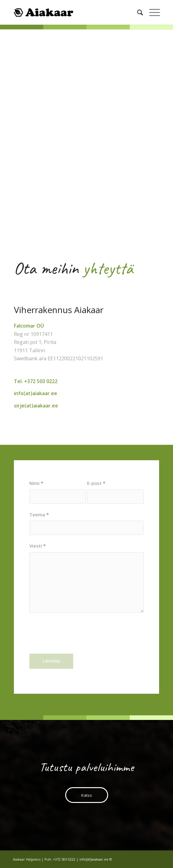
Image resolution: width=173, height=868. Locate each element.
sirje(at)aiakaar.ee (36, 406)
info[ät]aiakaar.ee (94, 859)
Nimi (36, 483)
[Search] (137, 12)
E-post (96, 483)
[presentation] (76, 638)
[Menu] (152, 12)
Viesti (38, 546)
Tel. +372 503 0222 (36, 381)
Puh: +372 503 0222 (60, 859)
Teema (39, 515)
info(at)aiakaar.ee (36, 393)
